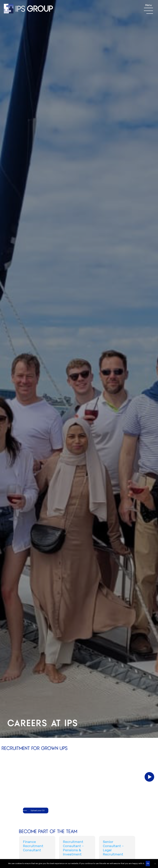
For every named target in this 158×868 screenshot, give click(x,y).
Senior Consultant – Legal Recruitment (113, 848)
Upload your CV (38, 810)
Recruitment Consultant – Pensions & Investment (73, 848)
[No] (155, 864)
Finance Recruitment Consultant (33, 846)
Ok (148, 863)
